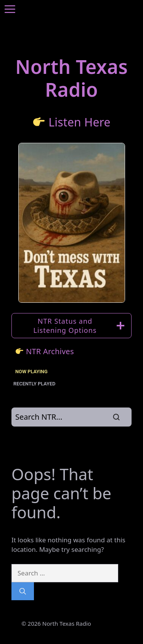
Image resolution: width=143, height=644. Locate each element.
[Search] (23, 591)
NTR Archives (50, 351)
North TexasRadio (71, 78)
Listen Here (80, 122)
